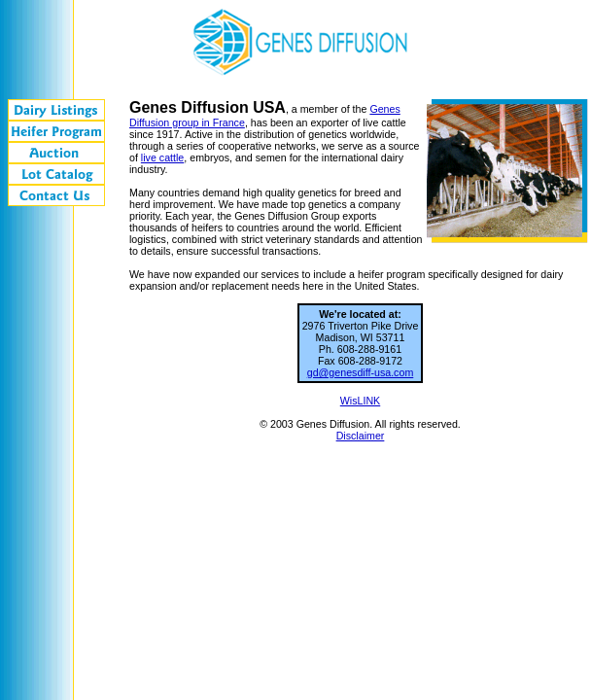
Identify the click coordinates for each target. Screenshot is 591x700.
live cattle (162, 157)
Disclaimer (361, 436)
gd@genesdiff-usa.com (361, 372)
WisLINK (360, 401)
